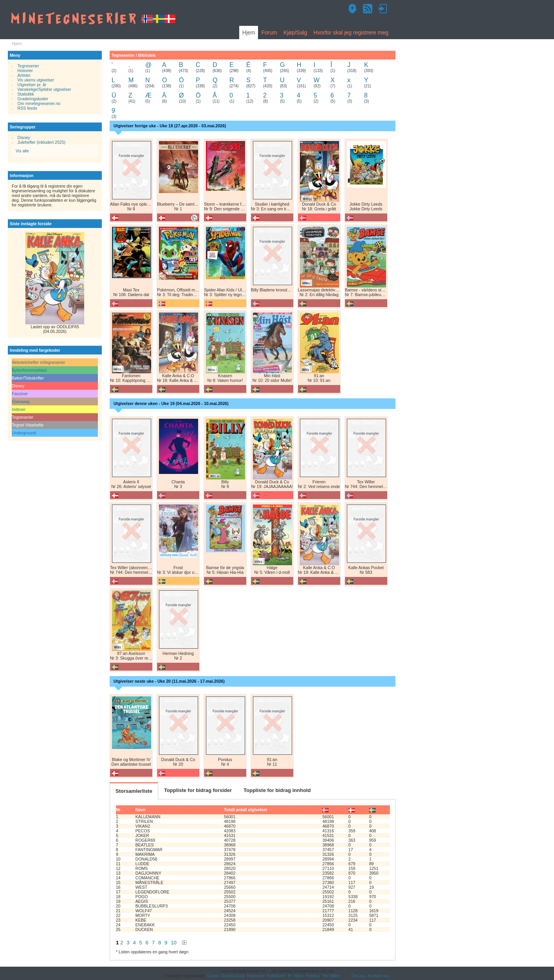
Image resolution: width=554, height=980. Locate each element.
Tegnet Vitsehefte (28, 425)
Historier (25, 71)
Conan (213, 976)
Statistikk (26, 94)
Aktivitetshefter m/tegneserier (39, 362)
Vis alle (22, 151)
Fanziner (20, 394)
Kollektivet (276, 976)
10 (174, 943)
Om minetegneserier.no (39, 103)
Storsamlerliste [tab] (134, 791)
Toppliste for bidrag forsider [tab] (198, 790)
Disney (24, 137)
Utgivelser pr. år (32, 85)
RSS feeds (27, 108)
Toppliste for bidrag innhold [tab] (277, 790)
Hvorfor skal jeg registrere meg (351, 33)
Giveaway (21, 401)
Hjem (249, 33)
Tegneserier (28, 66)
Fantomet (256, 976)
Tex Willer (331, 976)
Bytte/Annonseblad (29, 370)
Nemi (299, 976)
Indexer (19, 409)
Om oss (358, 976)
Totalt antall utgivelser (246, 810)
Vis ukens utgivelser (36, 80)
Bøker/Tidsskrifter (28, 378)
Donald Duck (233, 976)
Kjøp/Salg (295, 33)
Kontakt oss (378, 976)
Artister (24, 75)
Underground (24, 433)
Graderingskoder (33, 99)
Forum (269, 33)
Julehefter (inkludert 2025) (42, 142)
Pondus (313, 976)
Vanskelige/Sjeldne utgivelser (44, 89)
